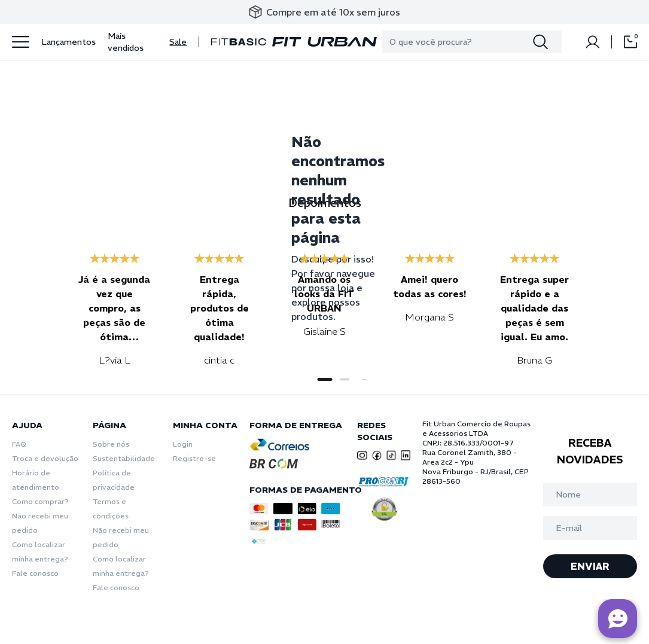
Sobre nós (111, 444)
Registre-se (194, 458)
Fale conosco (35, 573)
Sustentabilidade (124, 458)
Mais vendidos (126, 42)
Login (183, 444)
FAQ (19, 444)
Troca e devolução (45, 458)
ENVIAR (590, 566)
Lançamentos (68, 42)
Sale (178, 42)
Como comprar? (40, 501)
